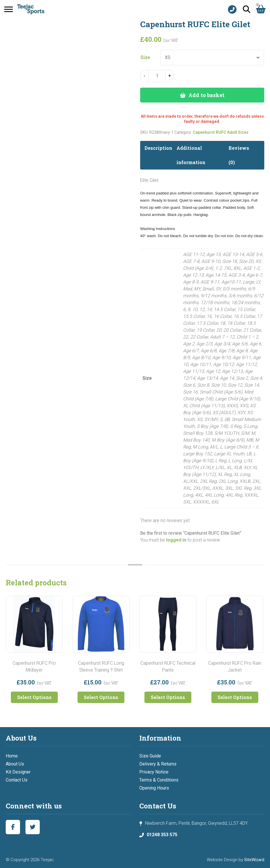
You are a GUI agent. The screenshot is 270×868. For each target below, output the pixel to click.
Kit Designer (18, 772)
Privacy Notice (154, 772)
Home (12, 756)
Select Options (34, 697)
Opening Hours (154, 788)
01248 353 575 (162, 835)
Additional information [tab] (191, 155)
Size (145, 57)
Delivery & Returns (158, 764)
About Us (15, 764)
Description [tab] (158, 148)
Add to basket (207, 95)
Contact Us (17, 780)
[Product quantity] (157, 76)
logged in (176, 540)
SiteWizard (254, 860)
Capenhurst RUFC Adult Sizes (221, 132)
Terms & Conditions (159, 780)
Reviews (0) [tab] (239, 155)
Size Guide (150, 756)
